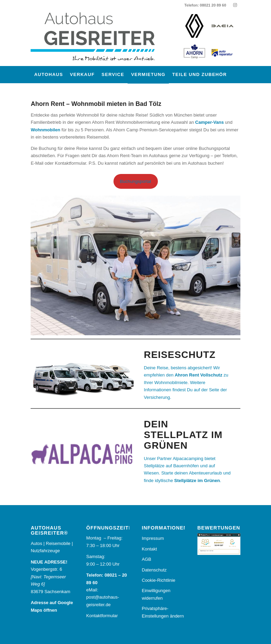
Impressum (153, 538)
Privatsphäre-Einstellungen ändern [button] (163, 612)
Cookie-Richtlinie (159, 580)
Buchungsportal (135, 181)
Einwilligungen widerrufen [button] (156, 594)
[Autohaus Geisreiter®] (99, 38)
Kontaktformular (102, 616)
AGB (146, 559)
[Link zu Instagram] (235, 5)
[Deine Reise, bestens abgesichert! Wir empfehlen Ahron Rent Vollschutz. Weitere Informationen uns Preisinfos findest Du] (189, 383)
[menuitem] (48, 75)
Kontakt (149, 549)
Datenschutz (154, 570)
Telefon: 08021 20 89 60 (205, 5)
